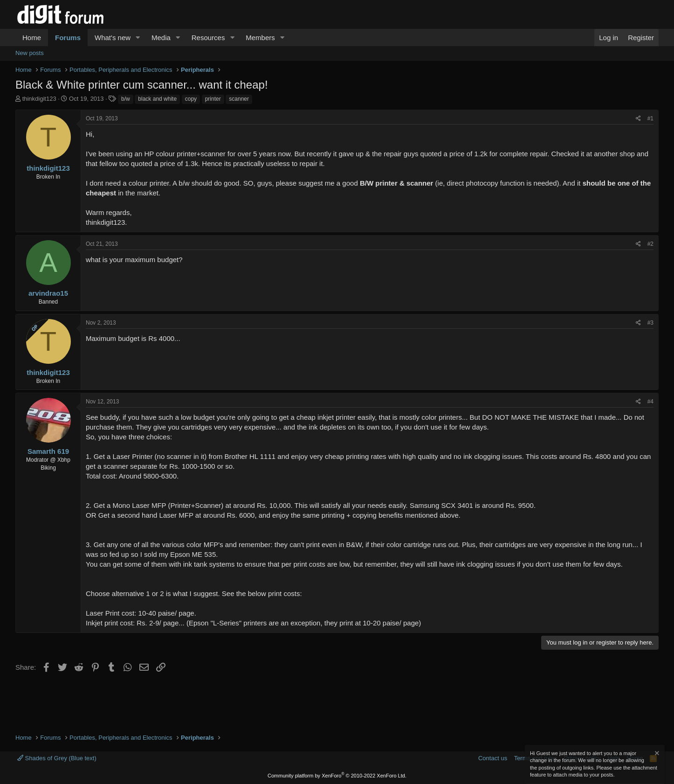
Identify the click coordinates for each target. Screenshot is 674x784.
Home (32, 38)
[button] (138, 38)
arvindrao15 (48, 293)
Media (161, 38)
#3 (650, 323)
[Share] (638, 119)
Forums (68, 38)
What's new (113, 38)
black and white (157, 99)
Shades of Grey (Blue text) (57, 758)
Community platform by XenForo (337, 776)
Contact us (493, 758)
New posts (30, 53)
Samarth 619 (48, 451)
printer (213, 99)
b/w (126, 99)
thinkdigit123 (39, 99)
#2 (650, 244)
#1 (650, 118)
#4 (650, 402)
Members (260, 38)
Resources (208, 38)
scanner (239, 99)
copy (191, 99)
